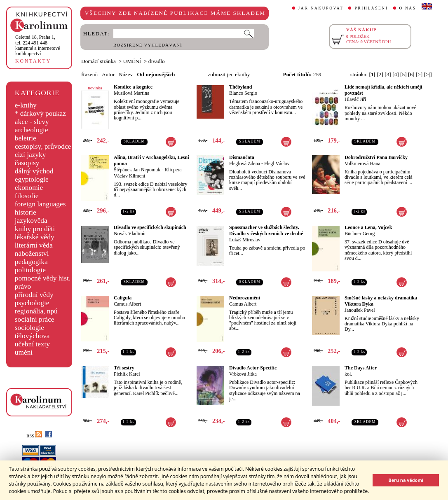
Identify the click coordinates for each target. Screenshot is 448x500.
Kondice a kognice (133, 87)
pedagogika (31, 262)
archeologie (32, 130)
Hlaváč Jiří (355, 99)
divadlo (157, 61)
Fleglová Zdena (245, 164)
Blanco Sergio (243, 93)
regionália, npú (36, 311)
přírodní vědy (34, 295)
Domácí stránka (99, 61)
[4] (396, 74)
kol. (348, 374)
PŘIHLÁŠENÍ (371, 8)
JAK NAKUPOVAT (321, 8)
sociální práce (35, 319)
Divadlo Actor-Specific (253, 368)
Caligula (123, 298)
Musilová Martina (131, 93)
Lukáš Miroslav (245, 240)
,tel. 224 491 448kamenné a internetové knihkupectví (38, 45)
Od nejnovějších (156, 74)
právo (23, 286)
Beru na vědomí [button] (406, 480)
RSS (34, 436)
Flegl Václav (277, 164)
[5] (403, 74)
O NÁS (408, 8)
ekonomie (29, 188)
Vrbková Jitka (243, 374)
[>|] (428, 74)
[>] (419, 74)
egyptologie (32, 179)
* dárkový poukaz (40, 113)
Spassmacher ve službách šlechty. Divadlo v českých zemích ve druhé (266, 230)
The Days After (361, 368)
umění (24, 352)
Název (126, 74)
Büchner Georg (360, 234)
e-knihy (26, 105)
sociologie (29, 328)
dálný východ (34, 171)
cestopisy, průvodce (43, 146)
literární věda (34, 245)
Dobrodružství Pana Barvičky (376, 157)
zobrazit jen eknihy (229, 74)
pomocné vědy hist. (43, 278)
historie (26, 212)
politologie (30, 270)
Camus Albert (127, 304)
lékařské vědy (35, 237)
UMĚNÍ (132, 61)
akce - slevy (32, 122)
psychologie (32, 303)
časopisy (27, 163)
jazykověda (31, 221)
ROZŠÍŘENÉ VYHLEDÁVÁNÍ (148, 45)
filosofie (27, 196)
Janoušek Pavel (360, 310)
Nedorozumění (245, 298)
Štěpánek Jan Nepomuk (137, 170)
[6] (411, 74)
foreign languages (40, 204)
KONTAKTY (33, 61)
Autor (108, 74)
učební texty (32, 344)
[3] (388, 74)
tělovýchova (32, 336)
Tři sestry (124, 368)
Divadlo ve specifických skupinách (150, 227)
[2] (380, 74)
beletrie (26, 138)
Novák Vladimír (130, 234)
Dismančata (242, 157)
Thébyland (240, 87)
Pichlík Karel (127, 374)
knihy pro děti (35, 229)
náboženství (32, 254)
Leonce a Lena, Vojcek (368, 227)
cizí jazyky (30, 155)
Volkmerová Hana (362, 164)
